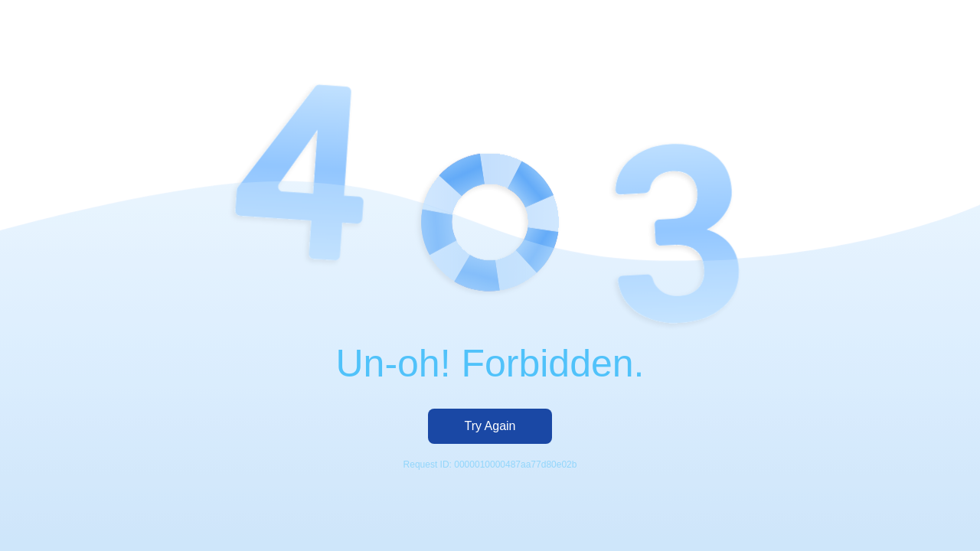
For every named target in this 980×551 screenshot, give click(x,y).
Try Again (490, 426)
